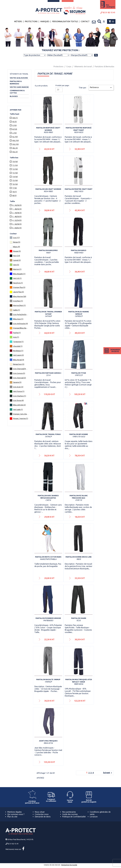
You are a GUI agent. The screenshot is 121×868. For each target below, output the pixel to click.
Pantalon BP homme (79, 434)
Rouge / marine (21, 418)
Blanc (17, 247)
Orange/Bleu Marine (21, 328)
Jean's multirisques (48, 741)
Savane (17, 382)
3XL (15, 144)
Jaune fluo (18, 292)
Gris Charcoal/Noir (21, 369)
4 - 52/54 (17, 220)
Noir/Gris (18, 283)
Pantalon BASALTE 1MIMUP (48, 679)
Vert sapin (18, 355)
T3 (15, 173)
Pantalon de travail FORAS (48, 434)
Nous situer (40, 812)
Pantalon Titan (79, 373)
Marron (17, 269)
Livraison (94, 817)
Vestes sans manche (19, 87)
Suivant (108, 773)
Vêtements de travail (19, 74)
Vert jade (18, 409)
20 (58, 90)
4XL (15, 148)
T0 (15, 162)
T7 (15, 188)
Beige (17, 242)
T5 (15, 180)
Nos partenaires (69, 812)
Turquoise (18, 342)
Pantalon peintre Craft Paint (79, 189)
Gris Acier (18, 387)
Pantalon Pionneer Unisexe (48, 618)
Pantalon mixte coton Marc (48, 557)
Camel (17, 260)
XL (15, 137)
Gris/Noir (18, 301)
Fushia (17, 333)
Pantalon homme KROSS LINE (79, 557)
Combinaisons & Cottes (17, 92)
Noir (17, 256)
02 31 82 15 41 (108, 12)
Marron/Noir (19, 305)
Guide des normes (70, 814)
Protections (31, 21)
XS (14, 122)
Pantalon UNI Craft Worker (48, 189)
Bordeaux (18, 351)
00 (14, 196)
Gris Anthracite (20, 324)
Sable (17, 310)
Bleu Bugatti (19, 274)
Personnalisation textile (65, 21)
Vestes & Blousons (19, 78)
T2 (15, 169)
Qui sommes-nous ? (16, 814)
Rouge (17, 251)
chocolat (18, 346)
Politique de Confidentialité (74, 817)
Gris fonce (18, 400)
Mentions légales (15, 812)
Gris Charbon (20, 396)
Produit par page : (63, 85)
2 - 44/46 (17, 213)
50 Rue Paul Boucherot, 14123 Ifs (20, 839)
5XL (15, 152)
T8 (15, 192)
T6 (15, 184)
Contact (85, 21)
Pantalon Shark (79, 618)
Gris (16, 238)
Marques (45, 21)
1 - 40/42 (17, 209)
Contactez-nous (42, 814)
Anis (16, 337)
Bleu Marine (20, 296)
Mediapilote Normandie (69, 865)
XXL (15, 140)
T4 (15, 177)
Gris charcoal (19, 378)
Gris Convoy (19, 373)
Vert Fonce (19, 391)
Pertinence (101, 88)
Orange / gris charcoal (21, 414)
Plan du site (12, 817)
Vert (16, 265)
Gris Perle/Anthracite (21, 314)
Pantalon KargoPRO (48, 250)
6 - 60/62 (17, 228)
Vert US (17, 278)
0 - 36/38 (17, 205)
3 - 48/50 (17, 216)
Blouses (14, 96)
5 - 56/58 (17, 224)
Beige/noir (19, 364)
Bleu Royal (19, 360)
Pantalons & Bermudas (16, 83)
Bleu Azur (18, 319)
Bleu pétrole (19, 405)
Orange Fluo (19, 287)
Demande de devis (43, 817)
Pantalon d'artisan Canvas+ (48, 373)
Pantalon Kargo (79, 250)
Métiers (18, 21)
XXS (15, 118)
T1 (15, 165)
